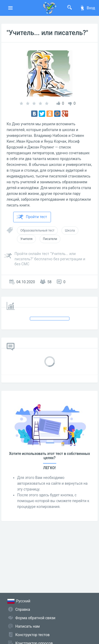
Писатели (50, 239)
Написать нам (27, 626)
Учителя (26, 239)
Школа (70, 230)
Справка (23, 609)
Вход (87, 8)
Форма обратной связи (35, 618)
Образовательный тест (37, 230)
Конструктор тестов (32, 635)
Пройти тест (32, 217)
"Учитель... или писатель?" (47, 33)
